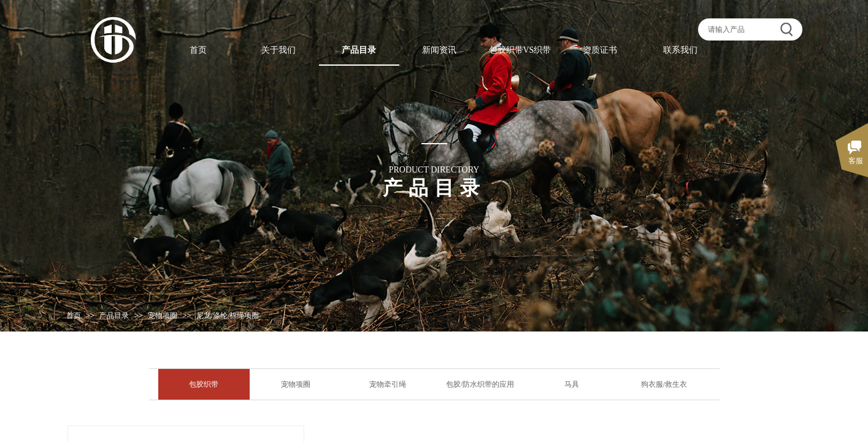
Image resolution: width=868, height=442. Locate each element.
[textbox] (741, 29)
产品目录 (114, 316)
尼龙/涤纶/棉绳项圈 (228, 316)
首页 (74, 316)
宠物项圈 (163, 316)
